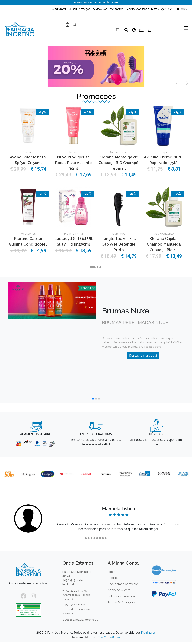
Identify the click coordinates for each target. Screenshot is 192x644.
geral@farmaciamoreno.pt (80, 620)
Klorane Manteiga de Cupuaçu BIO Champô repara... (119, 163)
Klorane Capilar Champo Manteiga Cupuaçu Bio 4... (164, 244)
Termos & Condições (121, 602)
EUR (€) (167, 9)
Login (111, 572)
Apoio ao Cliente (137, 9)
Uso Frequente (119, 152)
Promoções (96, 96)
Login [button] (182, 9)
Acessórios (28, 234)
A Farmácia (59, 9)
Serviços (85, 9)
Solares (28, 152)
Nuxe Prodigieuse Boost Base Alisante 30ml (73, 163)
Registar (113, 578)
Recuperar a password (123, 584)
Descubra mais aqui (143, 355)
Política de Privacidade (123, 596)
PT (154, 9)
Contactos (116, 9)
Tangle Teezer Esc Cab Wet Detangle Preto (119, 244)
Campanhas (100, 9)
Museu (73, 9)
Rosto (73, 152)
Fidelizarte (148, 633)
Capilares (119, 234)
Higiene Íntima (74, 234)
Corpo (164, 152)
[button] (174, 83)
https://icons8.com (108, 637)
